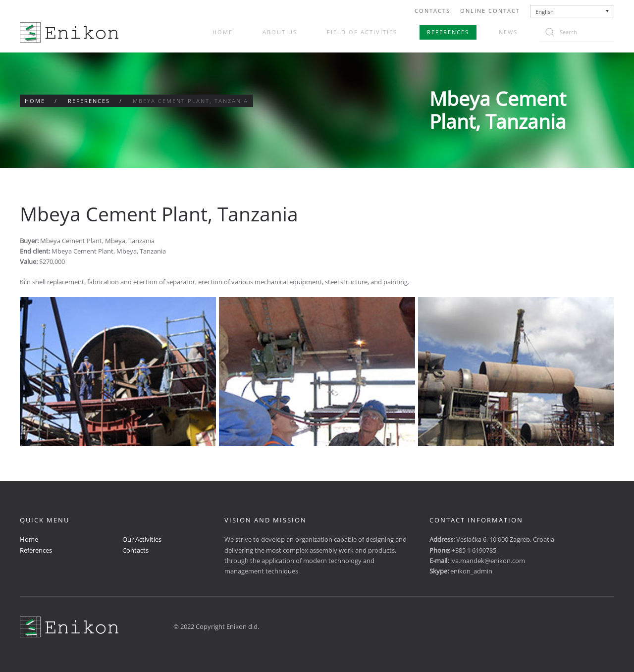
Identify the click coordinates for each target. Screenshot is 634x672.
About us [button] (280, 32)
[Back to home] (69, 32)
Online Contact (490, 11)
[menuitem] (572, 11)
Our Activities (142, 539)
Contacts (432, 11)
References (448, 32)
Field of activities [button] (362, 32)
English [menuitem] (545, 12)
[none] (572, 11)
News (508, 32)
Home (223, 32)
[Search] (577, 32)
